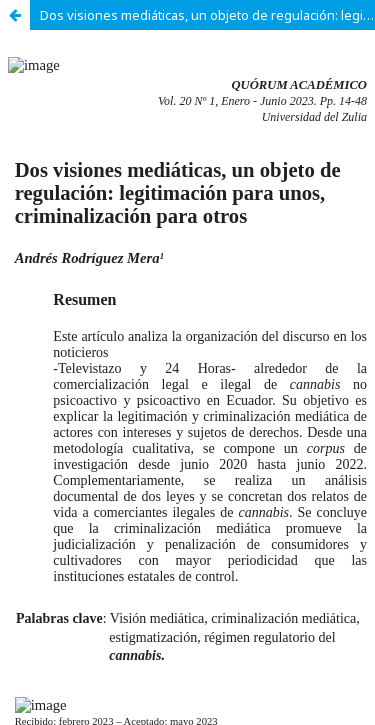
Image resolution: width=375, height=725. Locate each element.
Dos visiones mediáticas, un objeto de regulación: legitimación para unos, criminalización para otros (207, 15)
